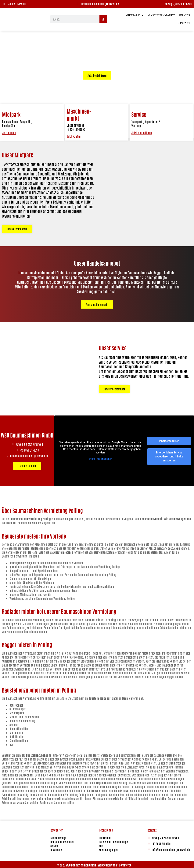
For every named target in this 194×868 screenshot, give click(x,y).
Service (184, 15)
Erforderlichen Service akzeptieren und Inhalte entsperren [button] (169, 456)
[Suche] (103, 19)
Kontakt (183, 23)
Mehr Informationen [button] (101, 458)
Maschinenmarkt (161, 15)
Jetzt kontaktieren (142, 163)
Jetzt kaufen (73, 137)
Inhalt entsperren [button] (169, 440)
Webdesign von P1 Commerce (115, 864)
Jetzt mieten (9, 132)
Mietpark (135, 15)
